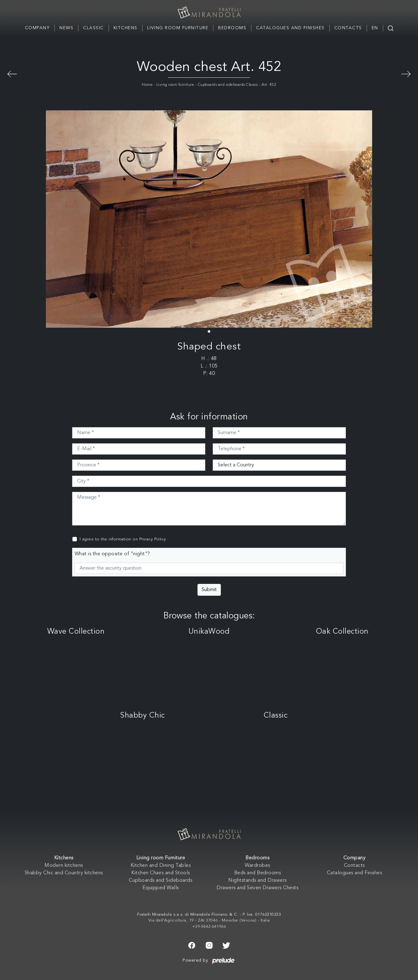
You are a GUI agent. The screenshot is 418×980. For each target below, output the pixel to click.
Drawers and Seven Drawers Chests (257, 888)
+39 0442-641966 (209, 927)
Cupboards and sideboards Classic (228, 85)
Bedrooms (232, 28)
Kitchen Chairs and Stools (161, 873)
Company (37, 28)
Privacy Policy (153, 539)
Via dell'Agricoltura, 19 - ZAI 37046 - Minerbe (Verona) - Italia (209, 920)
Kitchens (125, 28)
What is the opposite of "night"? (112, 554)
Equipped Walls (161, 888)
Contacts (348, 28)
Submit (209, 590)
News (66, 28)
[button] (209, 331)
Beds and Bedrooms (258, 873)
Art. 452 (269, 85)
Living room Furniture (178, 28)
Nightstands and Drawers (258, 881)
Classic (93, 28)
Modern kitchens (64, 866)
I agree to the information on (123, 539)
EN (375, 28)
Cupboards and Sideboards (160, 881)
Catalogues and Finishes (290, 28)
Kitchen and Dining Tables (161, 866)
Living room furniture (175, 85)
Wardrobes (258, 866)
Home (147, 85)
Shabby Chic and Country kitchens (64, 873)
